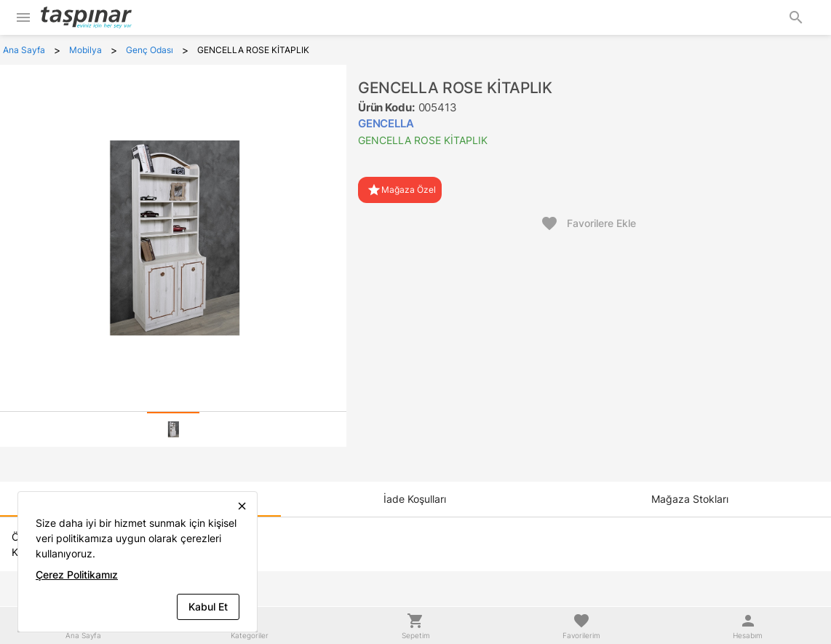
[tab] (173, 429)
